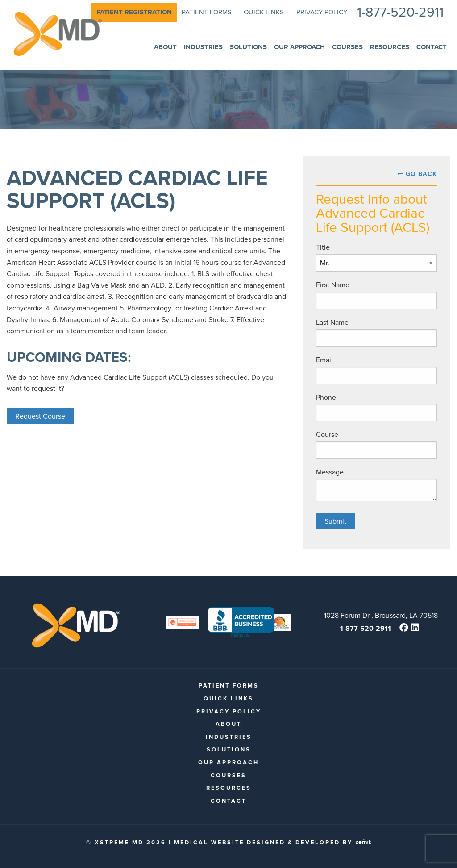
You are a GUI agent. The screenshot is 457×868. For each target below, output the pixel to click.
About (228, 724)
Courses (228, 775)
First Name (333, 285)
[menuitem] (134, 12)
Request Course (40, 416)
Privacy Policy (229, 711)
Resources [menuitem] (390, 47)
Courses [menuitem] (347, 47)
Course (327, 434)
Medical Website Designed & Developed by (272, 842)
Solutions (229, 749)
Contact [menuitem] (432, 47)
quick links (228, 698)
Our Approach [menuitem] (299, 47)
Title (323, 247)
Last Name (332, 322)
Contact (228, 801)
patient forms (229, 686)
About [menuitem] (165, 47)
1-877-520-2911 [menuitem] (400, 12)
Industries (229, 737)
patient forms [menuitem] (207, 12)
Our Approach (228, 762)
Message (330, 472)
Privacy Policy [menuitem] (322, 12)
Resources (229, 788)
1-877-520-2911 (366, 628)
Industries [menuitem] (203, 47)
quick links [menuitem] (264, 12)
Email (324, 360)
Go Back (421, 174)
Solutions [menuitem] (248, 47)
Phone (326, 397)
